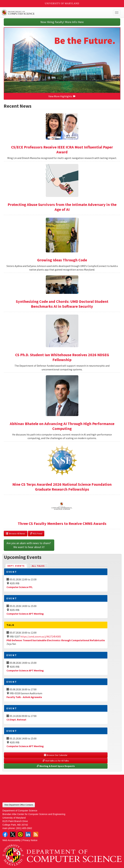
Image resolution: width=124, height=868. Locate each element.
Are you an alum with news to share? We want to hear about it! (29, 545)
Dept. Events (17, 566)
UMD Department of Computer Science (50, 13)
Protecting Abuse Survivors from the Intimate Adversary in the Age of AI (62, 207)
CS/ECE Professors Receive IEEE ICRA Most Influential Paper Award (62, 150)
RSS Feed (36, 534)
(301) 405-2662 (24, 828)
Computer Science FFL (20, 587)
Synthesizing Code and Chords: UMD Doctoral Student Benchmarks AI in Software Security (62, 304)
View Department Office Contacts (19, 805)
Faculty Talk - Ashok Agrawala (24, 697)
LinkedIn (28, 834)
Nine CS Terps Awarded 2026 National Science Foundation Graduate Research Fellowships (62, 487)
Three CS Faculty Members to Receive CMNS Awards (62, 523)
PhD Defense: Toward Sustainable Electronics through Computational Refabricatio (56, 640)
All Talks (38, 566)
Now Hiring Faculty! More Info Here (62, 22)
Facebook (5, 834)
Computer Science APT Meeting (25, 614)
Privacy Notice (30, 840)
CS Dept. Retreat (16, 720)
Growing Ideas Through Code (62, 260)
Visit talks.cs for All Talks (56, 761)
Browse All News (16, 534)
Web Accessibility (11, 840)
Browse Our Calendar (56, 755)
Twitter (13, 834)
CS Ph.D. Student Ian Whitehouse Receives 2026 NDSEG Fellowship (62, 357)
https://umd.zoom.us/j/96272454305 (41, 636)
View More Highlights (62, 96)
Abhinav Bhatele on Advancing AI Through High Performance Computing (62, 426)
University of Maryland (62, 4)
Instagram (20, 834)
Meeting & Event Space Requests (56, 766)
